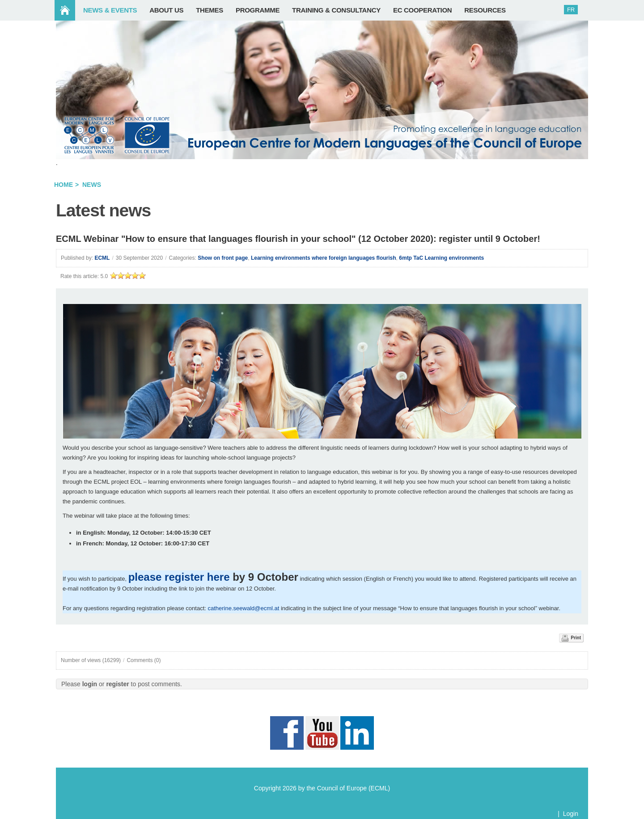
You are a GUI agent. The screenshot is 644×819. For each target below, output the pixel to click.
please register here (179, 577)
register (117, 684)
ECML (102, 258)
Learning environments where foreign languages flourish (324, 258)
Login (571, 814)
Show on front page (223, 258)
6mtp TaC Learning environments (441, 258)
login (90, 684)
